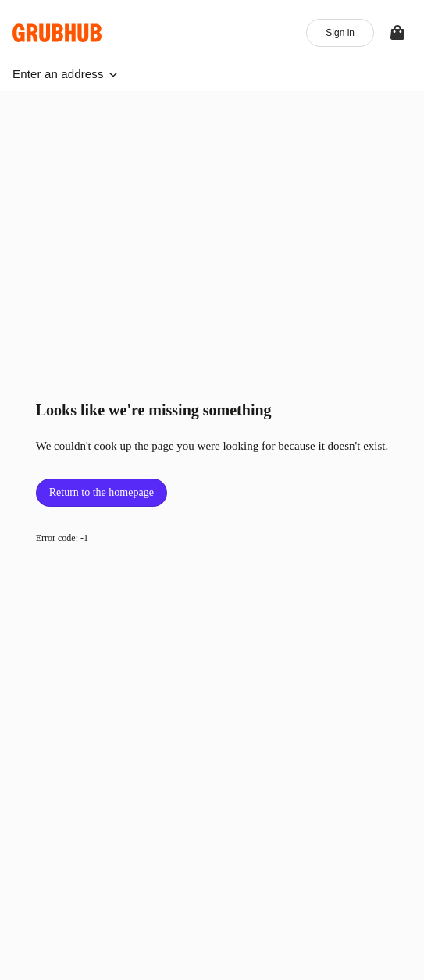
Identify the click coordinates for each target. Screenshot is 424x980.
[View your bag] (397, 33)
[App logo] (57, 33)
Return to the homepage (102, 492)
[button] (65, 74)
